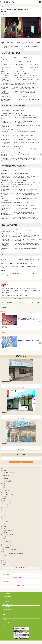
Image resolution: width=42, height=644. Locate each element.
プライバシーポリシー (7, 622)
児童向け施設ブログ (7, 607)
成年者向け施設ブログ (7, 609)
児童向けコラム (6, 599)
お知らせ (4, 617)
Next (40, 321)
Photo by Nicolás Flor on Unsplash (12, 40)
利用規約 (4, 625)
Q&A (4, 615)
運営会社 (4, 620)
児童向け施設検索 (6, 594)
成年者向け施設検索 (7, 596)
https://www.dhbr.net (6, 276)
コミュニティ (5, 612)
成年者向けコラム (6, 602)
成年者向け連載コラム (7, 604)
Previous (2, 321)
